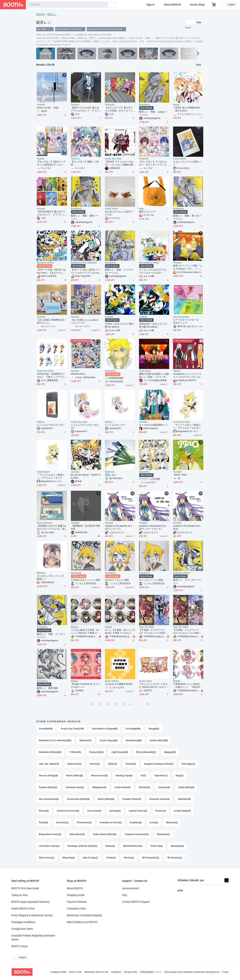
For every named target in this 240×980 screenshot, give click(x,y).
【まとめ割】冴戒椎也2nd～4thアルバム (51, 321)
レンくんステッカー (115, 425)
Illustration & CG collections (84, 263)
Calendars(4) (184, 799)
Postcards (110, 105)
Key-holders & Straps (149, 263)
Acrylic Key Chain (113, 159)
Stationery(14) (74, 764)
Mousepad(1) (177, 846)
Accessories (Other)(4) (78, 799)
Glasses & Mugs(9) (48, 776)
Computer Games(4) (159, 799)
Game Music (145, 371)
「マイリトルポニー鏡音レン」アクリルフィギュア (51, 476)
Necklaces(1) (163, 834)
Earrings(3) (115, 811)
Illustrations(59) (134, 740)
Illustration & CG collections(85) (55, 740)
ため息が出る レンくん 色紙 (85, 580)
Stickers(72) (85, 740)
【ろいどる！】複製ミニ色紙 (85, 163)
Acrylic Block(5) (123, 787)
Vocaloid (41, 105)
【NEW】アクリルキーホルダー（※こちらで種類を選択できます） (119, 163)
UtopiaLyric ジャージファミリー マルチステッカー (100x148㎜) (188, 375)
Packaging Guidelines (23, 922)
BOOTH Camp (19, 946)
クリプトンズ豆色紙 (149, 479)
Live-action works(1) (49, 846)
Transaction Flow (76, 909)
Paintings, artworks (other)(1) (82, 846)
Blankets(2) (172, 823)
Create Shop (197, 5)
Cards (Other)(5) (186, 787)
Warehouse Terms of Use (96, 972)
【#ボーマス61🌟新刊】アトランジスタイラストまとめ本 (86, 271)
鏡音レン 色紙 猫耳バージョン (85, 217)
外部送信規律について (151, 972)
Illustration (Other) (45, 263)
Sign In (151, 5)
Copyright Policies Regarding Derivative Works (33, 938)
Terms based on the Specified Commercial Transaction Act (192, 972)
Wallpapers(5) (99, 787)
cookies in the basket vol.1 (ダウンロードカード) (153, 527)
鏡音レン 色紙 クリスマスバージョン (119, 271)
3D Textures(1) (174, 858)
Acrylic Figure (111, 209)
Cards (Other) (180, 159)
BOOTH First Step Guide (25, 888)
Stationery (110, 472)
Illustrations (144, 105)
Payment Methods (77, 902)
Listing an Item (19, 895)
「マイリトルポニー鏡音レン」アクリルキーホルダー (187, 426)
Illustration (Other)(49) (50, 752)
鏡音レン (52, 14)
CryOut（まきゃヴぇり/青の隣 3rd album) (119, 325)
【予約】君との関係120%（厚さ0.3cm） (186, 109)
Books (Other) (112, 681)
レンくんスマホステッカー (51, 425)
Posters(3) (161, 811)
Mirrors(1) (129, 858)
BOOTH (40, 14)
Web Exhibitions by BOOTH (82, 922)
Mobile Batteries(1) (133, 846)
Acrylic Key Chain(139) (72, 729)
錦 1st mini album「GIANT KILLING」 (86, 476)
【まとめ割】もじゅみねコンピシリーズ (85, 321)
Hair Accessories (181, 317)
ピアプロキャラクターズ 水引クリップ (187, 321)
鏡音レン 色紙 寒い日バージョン (187, 217)
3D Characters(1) (151, 858)
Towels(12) (131, 764)
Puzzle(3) (43, 823)
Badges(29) (170, 752)
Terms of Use (75, 972)
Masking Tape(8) (124, 776)
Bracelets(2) (62, 823)
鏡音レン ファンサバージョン (187, 581)
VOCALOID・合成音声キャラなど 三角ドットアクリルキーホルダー (51, 375)
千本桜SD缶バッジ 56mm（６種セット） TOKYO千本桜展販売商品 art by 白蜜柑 (188, 686)
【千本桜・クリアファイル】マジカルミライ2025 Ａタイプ (188, 632)
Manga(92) (154, 729)
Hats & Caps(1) (90, 858)
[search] (104, 5)
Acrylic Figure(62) (109, 740)
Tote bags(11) (188, 764)
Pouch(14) (95, 764)
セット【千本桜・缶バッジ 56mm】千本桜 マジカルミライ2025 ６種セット (120, 632)
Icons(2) (154, 823)
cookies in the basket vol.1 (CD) (187, 527)
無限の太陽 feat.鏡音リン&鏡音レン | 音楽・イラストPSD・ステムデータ (154, 375)
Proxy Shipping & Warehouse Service (32, 915)
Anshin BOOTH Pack (23, 909)
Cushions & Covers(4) (68, 811)
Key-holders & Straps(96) (105, 729)
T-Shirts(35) (75, 752)
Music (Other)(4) (106, 799)
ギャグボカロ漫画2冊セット (154, 425)
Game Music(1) (77, 834)
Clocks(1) (111, 858)
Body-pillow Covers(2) (50, 834)
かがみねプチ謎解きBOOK (119, 684)
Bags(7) (179, 776)
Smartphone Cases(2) (111, 823)
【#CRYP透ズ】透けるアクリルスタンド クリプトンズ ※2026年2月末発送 (51, 213)
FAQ (125, 895)
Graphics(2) (136, 823)
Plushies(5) (144, 787)
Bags (141, 209)
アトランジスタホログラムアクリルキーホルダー (153, 271)
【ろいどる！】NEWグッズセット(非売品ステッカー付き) (51, 163)
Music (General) (44, 523)
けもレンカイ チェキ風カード (187, 163)
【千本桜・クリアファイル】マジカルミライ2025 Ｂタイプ (154, 632)
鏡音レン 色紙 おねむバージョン (153, 113)
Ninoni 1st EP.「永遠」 (49, 108)
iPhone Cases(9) (99, 776)
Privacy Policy (131, 972)
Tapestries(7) (161, 776)
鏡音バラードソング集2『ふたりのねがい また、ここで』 (188, 267)
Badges (74, 627)
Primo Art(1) (156, 846)
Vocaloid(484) (46, 729)
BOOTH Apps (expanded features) (30, 902)
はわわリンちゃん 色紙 (117, 580)
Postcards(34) (96, 752)
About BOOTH (172, 5)
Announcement (130, 888)
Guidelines (116, 972)
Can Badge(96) (133, 729)
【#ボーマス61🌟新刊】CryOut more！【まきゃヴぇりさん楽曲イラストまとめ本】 (51, 271)
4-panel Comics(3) (138, 811)
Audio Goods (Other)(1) (105, 834)
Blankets (41, 573)
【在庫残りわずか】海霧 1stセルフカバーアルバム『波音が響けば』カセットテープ (51, 527)
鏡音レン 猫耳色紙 (47, 688)
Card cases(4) (94, 811)
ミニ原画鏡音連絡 (114, 378)
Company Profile (58, 972)
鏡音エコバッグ (147, 212)
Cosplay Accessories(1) (137, 834)
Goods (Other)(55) (159, 740)
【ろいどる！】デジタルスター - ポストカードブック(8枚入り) (154, 163)
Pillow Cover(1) (47, 858)
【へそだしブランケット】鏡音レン (51, 577)
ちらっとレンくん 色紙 (151, 580)
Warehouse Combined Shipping (84, 915)
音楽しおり (111, 475)
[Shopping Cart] (214, 5)
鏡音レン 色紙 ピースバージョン (51, 636)
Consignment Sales (22, 929)
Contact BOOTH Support (136, 902)
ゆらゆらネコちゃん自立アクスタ (119, 213)
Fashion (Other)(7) (48, 787)
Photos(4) (44, 811)
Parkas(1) (110, 846)
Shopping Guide (76, 895)
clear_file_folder (147, 627)
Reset (188, 28)
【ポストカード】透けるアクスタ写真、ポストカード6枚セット (119, 109)
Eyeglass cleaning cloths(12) (159, 764)
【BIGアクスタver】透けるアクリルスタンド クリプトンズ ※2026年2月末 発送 (85, 109)
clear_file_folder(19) (49, 764)
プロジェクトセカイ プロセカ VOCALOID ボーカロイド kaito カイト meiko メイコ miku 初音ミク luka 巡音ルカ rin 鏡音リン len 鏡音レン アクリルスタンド (154, 686)
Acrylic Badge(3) (182, 811)
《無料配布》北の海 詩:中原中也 (85, 527)
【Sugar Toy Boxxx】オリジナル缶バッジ (85, 686)
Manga (176, 105)
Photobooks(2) (84, 823)
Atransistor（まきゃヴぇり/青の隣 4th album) (153, 325)
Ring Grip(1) (69, 858)
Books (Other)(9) (74, 776)
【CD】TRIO (180, 475)
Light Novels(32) (120, 752)
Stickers (41, 159)
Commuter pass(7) (75, 787)
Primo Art (75, 159)
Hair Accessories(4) (49, 799)
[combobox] (68, 5)
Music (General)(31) (146, 752)
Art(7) (143, 776)
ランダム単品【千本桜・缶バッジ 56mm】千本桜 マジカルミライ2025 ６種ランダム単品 (85, 632)
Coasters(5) (164, 787)
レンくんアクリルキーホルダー (85, 426)
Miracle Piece (78, 374)
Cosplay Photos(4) (132, 799)
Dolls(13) (112, 764)
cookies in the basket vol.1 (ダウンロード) (119, 527)
